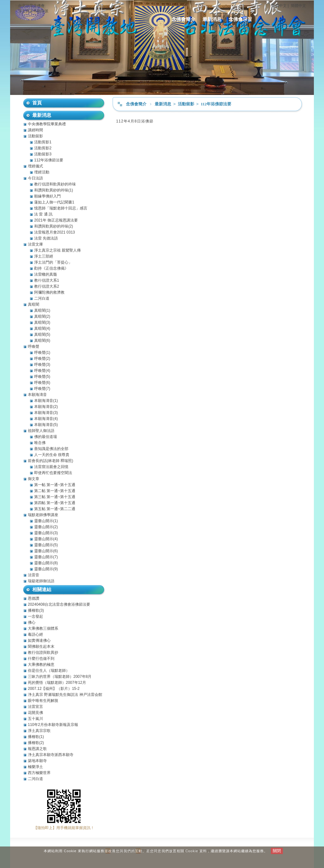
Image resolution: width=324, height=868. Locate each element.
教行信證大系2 (47, 286)
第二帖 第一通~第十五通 (55, 491)
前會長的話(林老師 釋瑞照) (50, 461)
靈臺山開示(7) (46, 557)
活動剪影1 (43, 142)
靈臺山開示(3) (46, 533)
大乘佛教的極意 (41, 665)
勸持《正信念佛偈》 (51, 268)
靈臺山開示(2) (46, 527)
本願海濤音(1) (46, 401)
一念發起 (35, 616)
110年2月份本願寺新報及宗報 (53, 725)
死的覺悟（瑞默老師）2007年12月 (57, 683)
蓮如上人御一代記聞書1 (54, 202)
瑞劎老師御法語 (41, 581)
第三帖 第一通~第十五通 (55, 497)
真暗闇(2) (42, 316)
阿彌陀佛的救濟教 (49, 292)
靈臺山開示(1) (46, 521)
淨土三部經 (44, 256)
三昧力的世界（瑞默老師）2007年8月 (60, 677)
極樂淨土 (35, 767)
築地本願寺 (37, 761)
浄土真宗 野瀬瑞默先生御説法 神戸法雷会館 (65, 695)
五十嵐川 (35, 719)
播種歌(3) (36, 610)
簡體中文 (298, 6)
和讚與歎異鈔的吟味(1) (54, 190)
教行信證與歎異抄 (43, 653)
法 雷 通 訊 (43, 214)
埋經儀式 (35, 166)
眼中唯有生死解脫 (43, 701)
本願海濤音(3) (46, 413)
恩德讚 (34, 598)
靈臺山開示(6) (46, 551)
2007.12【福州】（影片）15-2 (54, 689)
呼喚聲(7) (42, 389)
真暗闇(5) (42, 334)
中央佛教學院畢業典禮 (47, 124)
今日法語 (35, 178)
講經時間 (35, 130)
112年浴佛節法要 (216, 104)
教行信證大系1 (47, 280)
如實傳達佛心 (39, 640)
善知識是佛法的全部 (51, 449)
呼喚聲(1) (42, 353)
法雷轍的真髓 (46, 274)
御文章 (34, 479)
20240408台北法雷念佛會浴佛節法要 (59, 604)
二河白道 (42, 298)
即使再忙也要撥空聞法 (53, 473)
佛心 (32, 622)
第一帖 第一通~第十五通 (55, 485)
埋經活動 (42, 172)
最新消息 (212, 19)
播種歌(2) (36, 743)
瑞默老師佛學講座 (43, 515)
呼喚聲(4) (42, 371)
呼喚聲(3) (42, 365)
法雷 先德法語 (46, 238)
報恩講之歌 (37, 749)
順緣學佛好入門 (47, 196)
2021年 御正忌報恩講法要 (56, 220)
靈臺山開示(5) (46, 545)
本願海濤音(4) (46, 419)
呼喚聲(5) (42, 377)
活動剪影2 (43, 148)
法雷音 (34, 575)
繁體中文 (279, 6)
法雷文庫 (35, 244)
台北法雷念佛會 (31, 6)
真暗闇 (34, 304)
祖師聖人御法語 (41, 431)
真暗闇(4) (42, 328)
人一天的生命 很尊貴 (52, 455)
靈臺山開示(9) (46, 569)
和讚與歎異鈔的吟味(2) (54, 226)
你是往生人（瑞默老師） (49, 671)
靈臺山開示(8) (46, 563)
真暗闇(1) (42, 310)
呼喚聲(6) (42, 383)
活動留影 (187, 104)
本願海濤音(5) (46, 425)
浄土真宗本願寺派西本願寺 (51, 755)
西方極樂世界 (39, 773)
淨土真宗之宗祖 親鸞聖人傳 (57, 250)
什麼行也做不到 (41, 659)
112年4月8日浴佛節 (135, 121)
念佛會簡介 (183, 19)
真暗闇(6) (42, 340)
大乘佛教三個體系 (43, 628)
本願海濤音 (37, 395)
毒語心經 (35, 634)
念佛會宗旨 (240, 19)
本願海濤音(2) (46, 407)
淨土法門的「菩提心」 (53, 262)
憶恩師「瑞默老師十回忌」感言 (61, 208)
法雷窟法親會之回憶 (51, 467)
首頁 (37, 103)
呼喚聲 (34, 347)
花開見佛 (35, 713)
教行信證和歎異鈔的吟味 (55, 184)
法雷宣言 (35, 707)
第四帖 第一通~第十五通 (55, 503)
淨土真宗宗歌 (39, 731)
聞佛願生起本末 (41, 646)
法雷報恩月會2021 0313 (55, 232)
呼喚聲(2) (42, 359)
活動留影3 (43, 154)
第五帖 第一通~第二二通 (55, 509)
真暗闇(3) (42, 322)
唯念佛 (40, 443)
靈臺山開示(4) (46, 539)
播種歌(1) (36, 737)
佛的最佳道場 (46, 437)
